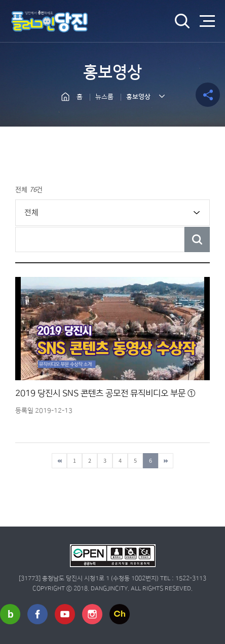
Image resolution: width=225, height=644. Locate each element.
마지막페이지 (166, 461)
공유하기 (208, 95)
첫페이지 (59, 461)
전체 (31, 212)
